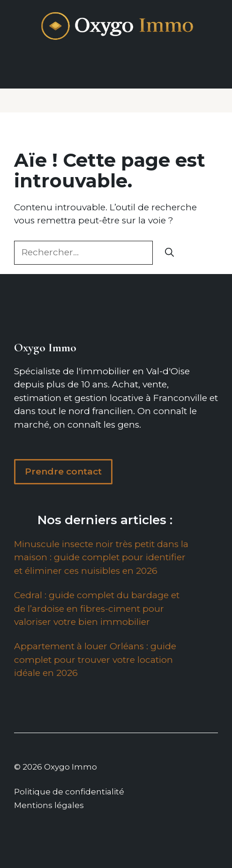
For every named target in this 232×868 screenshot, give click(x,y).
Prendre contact (63, 471)
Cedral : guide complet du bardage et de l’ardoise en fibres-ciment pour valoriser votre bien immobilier (97, 608)
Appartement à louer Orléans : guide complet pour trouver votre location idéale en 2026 (95, 660)
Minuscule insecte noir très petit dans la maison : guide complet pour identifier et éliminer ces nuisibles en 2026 (101, 557)
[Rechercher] (169, 253)
